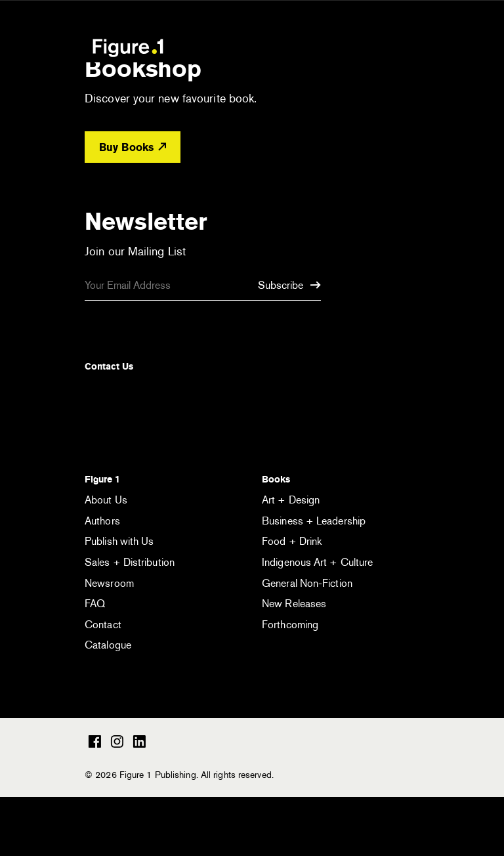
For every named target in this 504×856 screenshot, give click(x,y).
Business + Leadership (314, 521)
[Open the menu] (409, 49)
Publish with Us (119, 541)
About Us (106, 500)
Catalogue (108, 645)
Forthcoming (290, 625)
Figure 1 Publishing (128, 47)
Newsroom (109, 583)
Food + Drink (292, 541)
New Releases (294, 604)
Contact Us (109, 366)
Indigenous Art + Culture (317, 562)
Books (276, 479)
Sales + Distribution (130, 562)
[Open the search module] (372, 47)
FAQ (95, 604)
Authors (102, 521)
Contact (103, 625)
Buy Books (133, 147)
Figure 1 (102, 479)
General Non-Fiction (307, 583)
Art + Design (291, 500)
